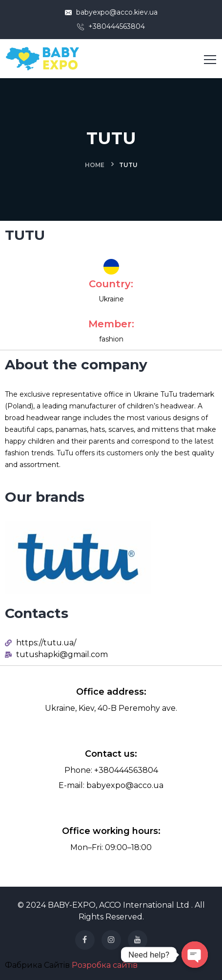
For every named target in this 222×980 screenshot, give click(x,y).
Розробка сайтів (105, 965)
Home (95, 165)
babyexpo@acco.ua (125, 785)
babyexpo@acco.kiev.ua (111, 12)
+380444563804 (111, 26)
